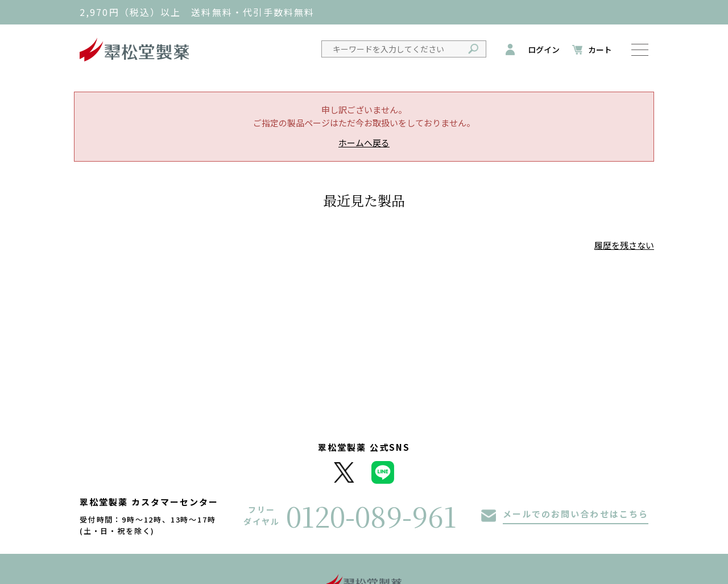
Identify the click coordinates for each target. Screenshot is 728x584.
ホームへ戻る (364, 143)
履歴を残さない (624, 245)
